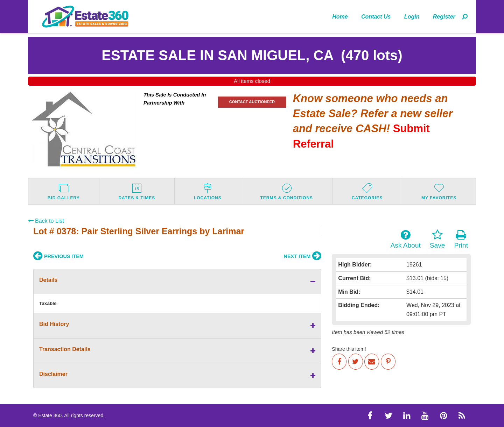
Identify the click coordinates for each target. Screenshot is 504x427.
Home (340, 17)
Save (437, 239)
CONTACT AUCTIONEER (252, 102)
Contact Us (376, 17)
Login (412, 17)
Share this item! (349, 349)
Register (444, 17)
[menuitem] (340, 16)
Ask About (405, 239)
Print (461, 239)
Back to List (46, 221)
